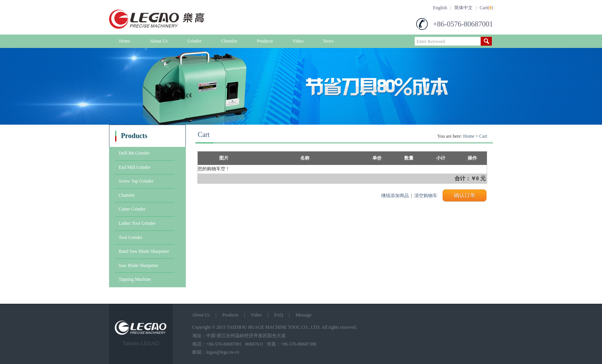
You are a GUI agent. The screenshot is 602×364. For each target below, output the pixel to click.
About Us (159, 41)
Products (265, 41)
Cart (483, 136)
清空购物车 (426, 196)
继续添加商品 (395, 196)
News (328, 41)
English (440, 8)
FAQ (279, 315)
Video (298, 41)
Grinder (194, 41)
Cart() (486, 8)
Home (125, 41)
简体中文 (463, 8)
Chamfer (229, 41)
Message (304, 315)
